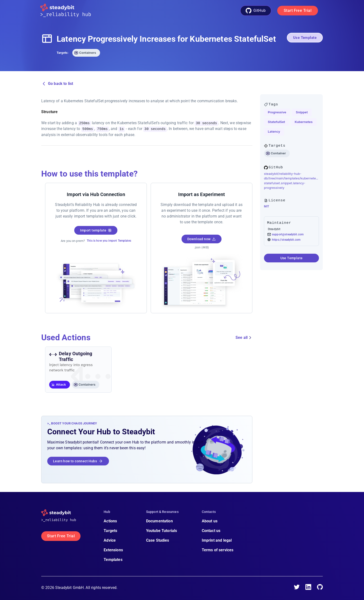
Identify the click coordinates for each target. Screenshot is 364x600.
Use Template (305, 38)
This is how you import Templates (109, 240)
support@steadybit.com (288, 234)
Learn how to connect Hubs (78, 461)
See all (244, 337)
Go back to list (57, 84)
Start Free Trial (298, 10)
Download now (202, 239)
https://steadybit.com (286, 240)
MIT (266, 206)
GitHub (256, 11)
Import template (96, 230)
